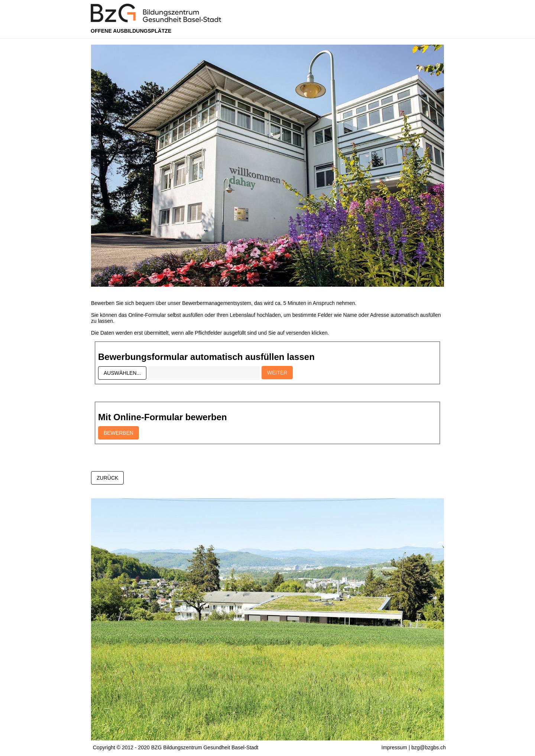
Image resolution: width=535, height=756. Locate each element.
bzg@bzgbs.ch (429, 747)
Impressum (394, 747)
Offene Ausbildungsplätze (131, 31)
